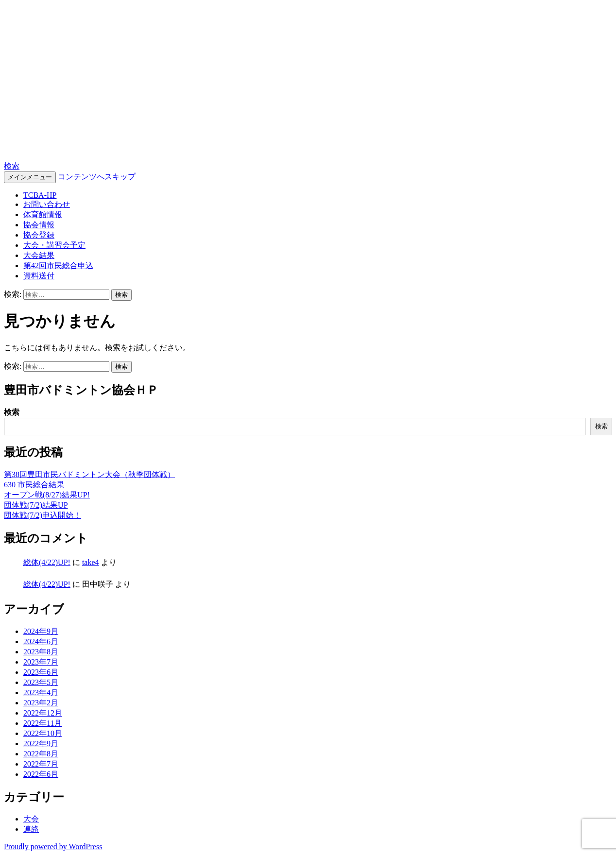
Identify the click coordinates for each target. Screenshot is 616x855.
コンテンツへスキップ (97, 177)
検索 (12, 166)
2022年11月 (43, 723)
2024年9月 (41, 631)
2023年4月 (41, 693)
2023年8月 (41, 652)
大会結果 (39, 255)
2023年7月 (41, 662)
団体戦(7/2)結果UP (36, 505)
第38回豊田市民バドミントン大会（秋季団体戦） (89, 474)
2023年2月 (41, 703)
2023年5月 (41, 682)
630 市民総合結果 (34, 485)
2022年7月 (41, 764)
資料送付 (39, 276)
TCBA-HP (39, 141)
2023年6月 (41, 672)
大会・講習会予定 (54, 245)
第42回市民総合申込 (58, 265)
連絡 (31, 829)
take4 (91, 562)
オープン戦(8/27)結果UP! (47, 495)
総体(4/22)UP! (47, 562)
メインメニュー (30, 177)
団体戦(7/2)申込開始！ (43, 515)
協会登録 (39, 235)
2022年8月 (41, 754)
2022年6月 (41, 774)
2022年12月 (43, 713)
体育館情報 (43, 214)
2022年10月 (43, 733)
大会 (31, 819)
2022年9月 (41, 744)
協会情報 (39, 225)
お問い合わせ (47, 204)
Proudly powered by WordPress (53, 846)
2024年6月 (41, 641)
